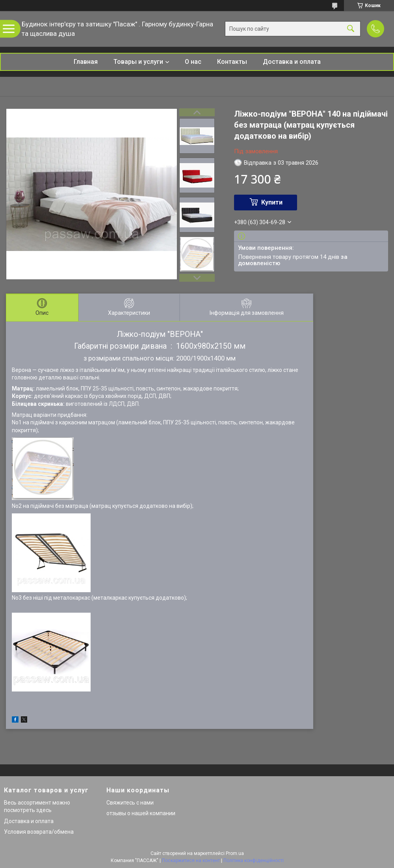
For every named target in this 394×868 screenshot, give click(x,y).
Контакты (232, 62)
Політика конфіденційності (254, 861)
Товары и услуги (138, 62)
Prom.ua (235, 853)
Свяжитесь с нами (130, 803)
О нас (193, 62)
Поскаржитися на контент (191, 861)
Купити (272, 202)
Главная (86, 62)
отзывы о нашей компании (141, 813)
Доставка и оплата (292, 62)
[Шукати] (351, 29)
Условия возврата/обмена (39, 832)
